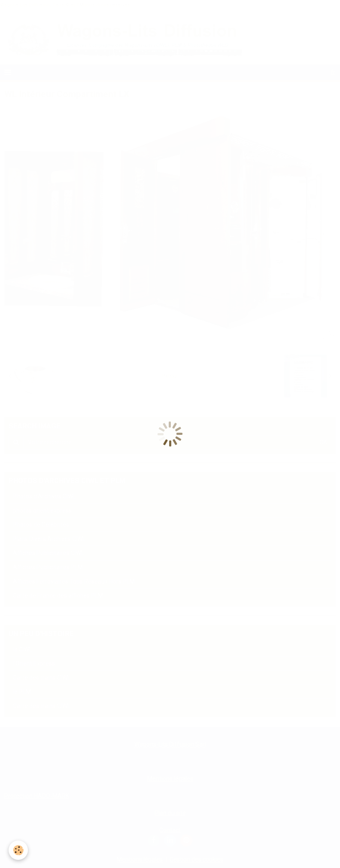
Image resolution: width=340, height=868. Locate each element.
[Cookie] (18, 850)
